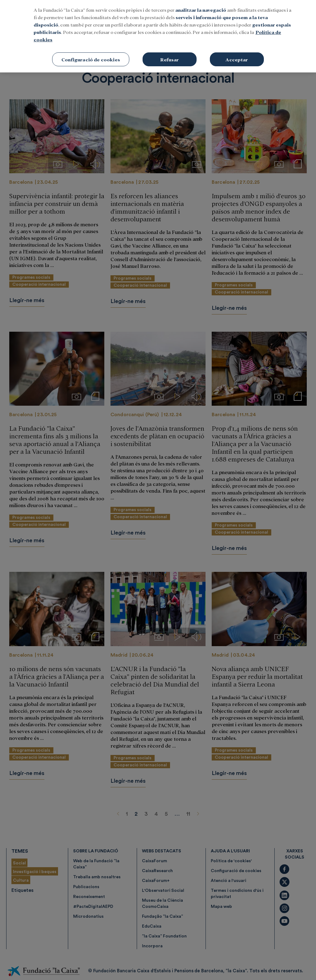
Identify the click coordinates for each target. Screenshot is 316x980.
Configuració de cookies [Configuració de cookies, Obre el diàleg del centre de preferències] (91, 34)
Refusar (169, 34)
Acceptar (237, 34)
